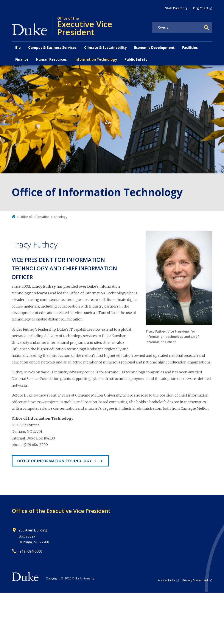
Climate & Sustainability (105, 48)
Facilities (190, 48)
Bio (18, 48)
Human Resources (51, 59)
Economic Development (154, 48)
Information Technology (96, 59)
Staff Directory (176, 8)
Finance (22, 59)
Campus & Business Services (52, 48)
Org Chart (201, 8)
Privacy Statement (195, 580)
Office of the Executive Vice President (61, 511)
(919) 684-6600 (30, 551)
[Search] (207, 28)
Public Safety (136, 59)
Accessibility (166, 580)
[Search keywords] (177, 28)
